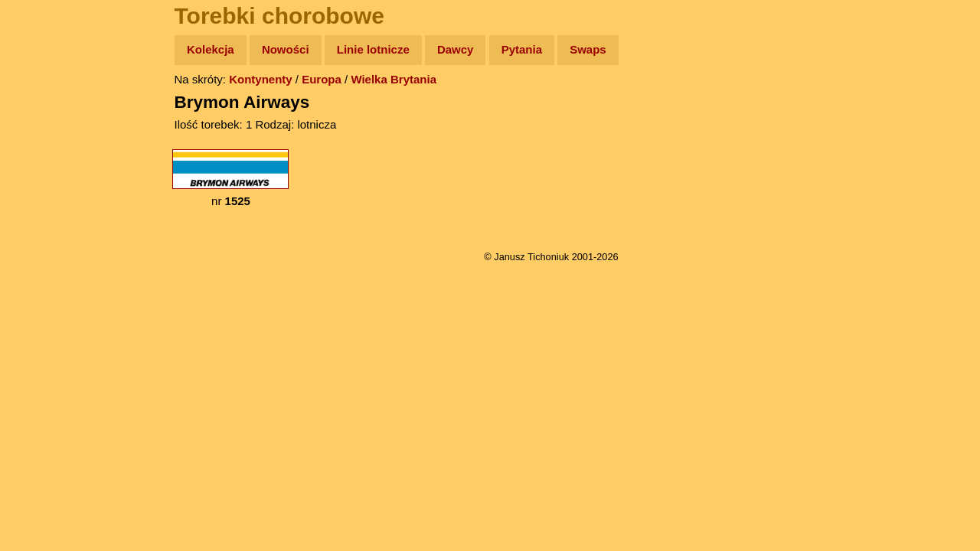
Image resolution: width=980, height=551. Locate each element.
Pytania (522, 49)
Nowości (286, 49)
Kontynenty (261, 79)
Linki (39, 286)
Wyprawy (51, 109)
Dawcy (456, 49)
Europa (322, 79)
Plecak (44, 257)
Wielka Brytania (394, 79)
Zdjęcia (46, 139)
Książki (46, 198)
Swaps (588, 49)
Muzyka (46, 227)
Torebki (46, 316)
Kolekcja (211, 49)
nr (230, 178)
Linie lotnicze (373, 49)
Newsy (44, 168)
